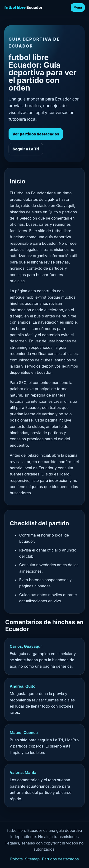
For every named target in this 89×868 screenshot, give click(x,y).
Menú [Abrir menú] (78, 7)
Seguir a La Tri (26, 149)
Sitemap (32, 859)
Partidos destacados (60, 859)
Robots (16, 859)
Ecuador (23, 7)
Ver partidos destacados (36, 134)
